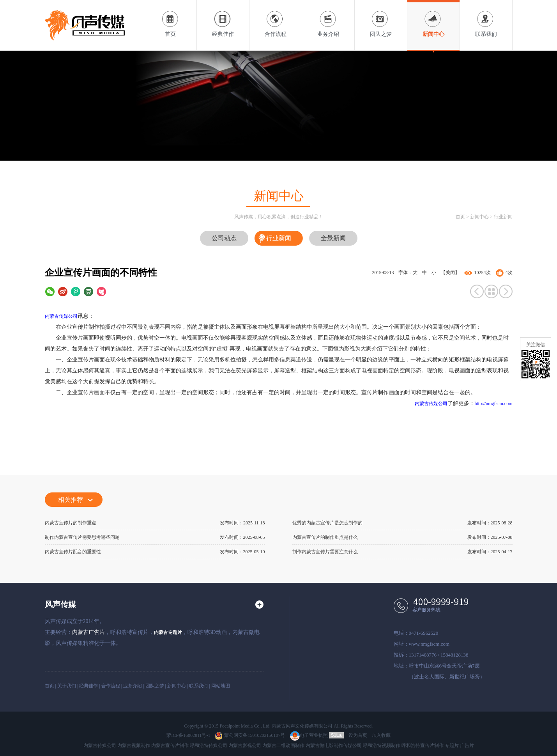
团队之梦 (381, 19)
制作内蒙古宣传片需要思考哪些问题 (82, 537)
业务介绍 (328, 19)
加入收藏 (381, 735)
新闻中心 (433, 19)
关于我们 (67, 686)
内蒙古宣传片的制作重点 (71, 523)
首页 (170, 19)
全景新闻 (333, 238)
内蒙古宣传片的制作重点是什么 (325, 537)
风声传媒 (60, 604)
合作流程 (276, 19)
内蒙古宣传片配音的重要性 (73, 552)
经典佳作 (223, 19)
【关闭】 (450, 273)
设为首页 (358, 735)
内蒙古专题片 (168, 632)
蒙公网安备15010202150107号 (250, 735)
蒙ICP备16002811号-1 (188, 735)
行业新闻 (503, 217)
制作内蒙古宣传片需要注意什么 (325, 552)
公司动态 (224, 238)
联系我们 (486, 19)
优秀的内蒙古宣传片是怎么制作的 (327, 523)
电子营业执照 (309, 735)
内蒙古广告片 (88, 632)
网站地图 (221, 686)
